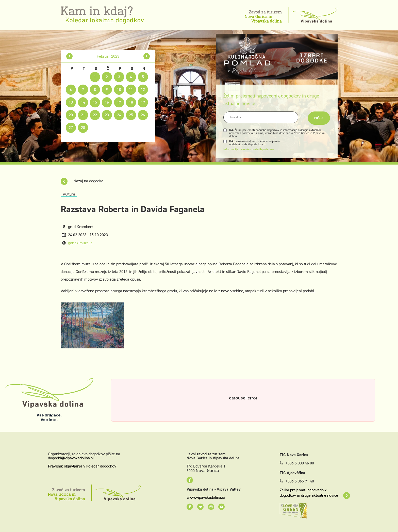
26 (143, 115)
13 (71, 102)
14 (83, 102)
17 (119, 102)
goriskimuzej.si (81, 243)
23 (107, 115)
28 (83, 128)
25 (131, 115)
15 (95, 102)
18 (131, 102)
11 (131, 90)
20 (71, 115)
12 (143, 90)
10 (119, 90)
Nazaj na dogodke (82, 181)
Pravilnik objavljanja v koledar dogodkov (82, 466)
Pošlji (319, 118)
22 (95, 115)
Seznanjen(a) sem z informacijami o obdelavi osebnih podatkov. (255, 143)
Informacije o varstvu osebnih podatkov (249, 149)
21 (83, 115)
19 (143, 102)
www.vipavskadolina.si (206, 497)
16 (107, 102)
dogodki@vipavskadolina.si (71, 458)
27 (71, 128)
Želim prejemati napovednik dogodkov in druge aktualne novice (315, 493)
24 (119, 115)
